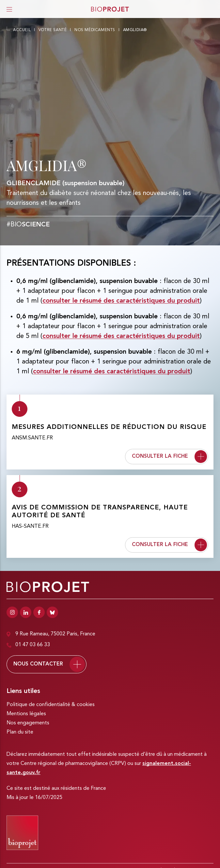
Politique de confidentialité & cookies (51, 705)
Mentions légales (26, 714)
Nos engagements (28, 723)
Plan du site (20, 732)
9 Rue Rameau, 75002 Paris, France (51, 634)
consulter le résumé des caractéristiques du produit (121, 301)
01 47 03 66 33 (28, 645)
